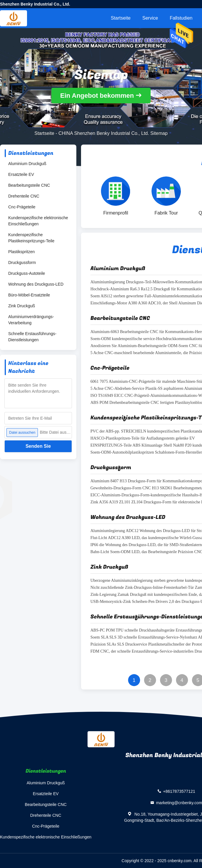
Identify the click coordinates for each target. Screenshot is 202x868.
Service (150, 18)
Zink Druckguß (22, 306)
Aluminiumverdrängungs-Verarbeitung (31, 320)
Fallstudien (181, 18)
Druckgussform (22, 263)
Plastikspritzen (21, 252)
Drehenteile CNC (24, 196)
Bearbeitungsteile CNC (29, 185)
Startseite (121, 18)
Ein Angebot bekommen (97, 96)
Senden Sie (38, 446)
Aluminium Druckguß (27, 164)
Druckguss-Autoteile (27, 273)
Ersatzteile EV (21, 174)
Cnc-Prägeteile (22, 207)
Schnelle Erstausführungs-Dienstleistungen (32, 337)
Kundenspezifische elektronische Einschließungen (38, 221)
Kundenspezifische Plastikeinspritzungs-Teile (31, 238)
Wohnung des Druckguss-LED (36, 284)
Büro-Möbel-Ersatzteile (29, 295)
